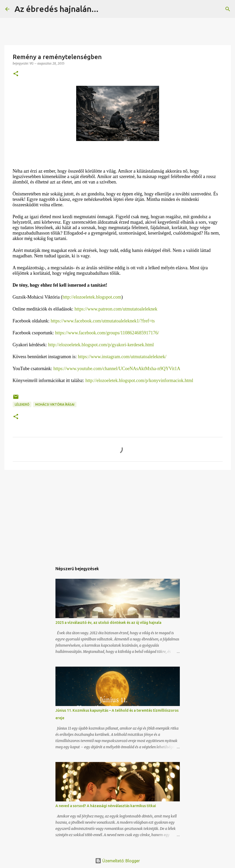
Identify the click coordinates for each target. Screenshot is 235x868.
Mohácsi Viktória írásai (55, 404)
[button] (16, 74)
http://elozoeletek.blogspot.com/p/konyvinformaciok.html (139, 380)
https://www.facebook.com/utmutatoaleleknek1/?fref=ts (103, 321)
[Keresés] (106, 9)
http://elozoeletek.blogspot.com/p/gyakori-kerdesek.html (101, 345)
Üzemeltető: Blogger (117, 861)
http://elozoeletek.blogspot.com (92, 297)
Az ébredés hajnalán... (56, 9)
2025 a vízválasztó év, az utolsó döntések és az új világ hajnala (108, 623)
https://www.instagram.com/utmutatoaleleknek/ (122, 357)
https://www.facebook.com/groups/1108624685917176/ (107, 333)
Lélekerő (22, 404)
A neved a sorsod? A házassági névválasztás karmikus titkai (106, 806)
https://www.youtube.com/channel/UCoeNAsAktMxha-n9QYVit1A (117, 369)
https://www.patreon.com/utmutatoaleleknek (116, 309)
